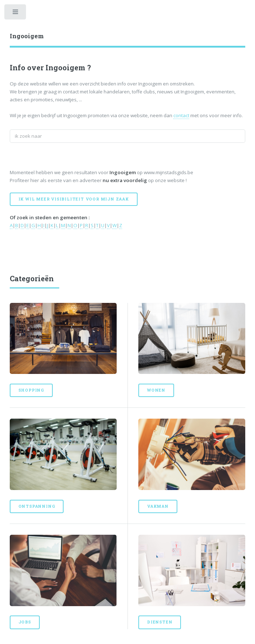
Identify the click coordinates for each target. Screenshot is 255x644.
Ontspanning (37, 506)
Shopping (31, 390)
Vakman (158, 506)
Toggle (16, 14)
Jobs (25, 622)
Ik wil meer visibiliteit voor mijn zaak (74, 199)
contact (181, 115)
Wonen (156, 390)
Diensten (160, 622)
